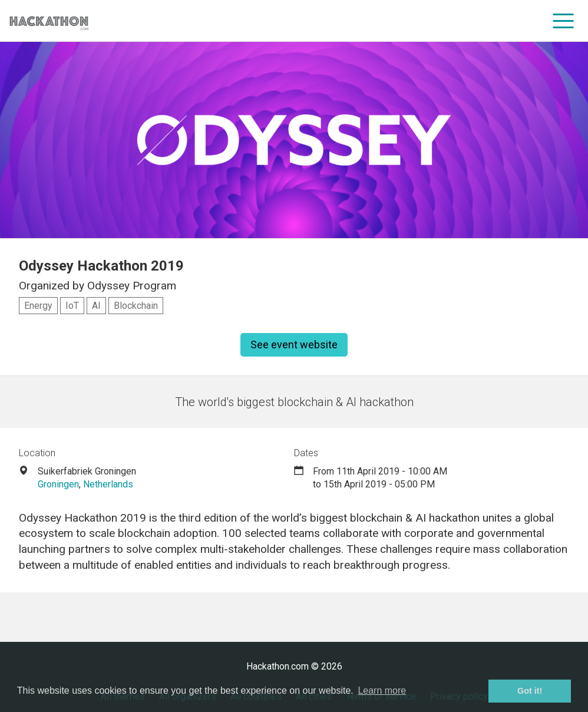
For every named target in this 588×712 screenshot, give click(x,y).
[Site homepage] (49, 21)
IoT (72, 306)
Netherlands (108, 484)
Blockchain (136, 306)
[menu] (564, 21)
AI (96, 306)
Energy (38, 306)
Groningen (58, 484)
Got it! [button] (530, 691)
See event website (294, 345)
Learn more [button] (382, 690)
